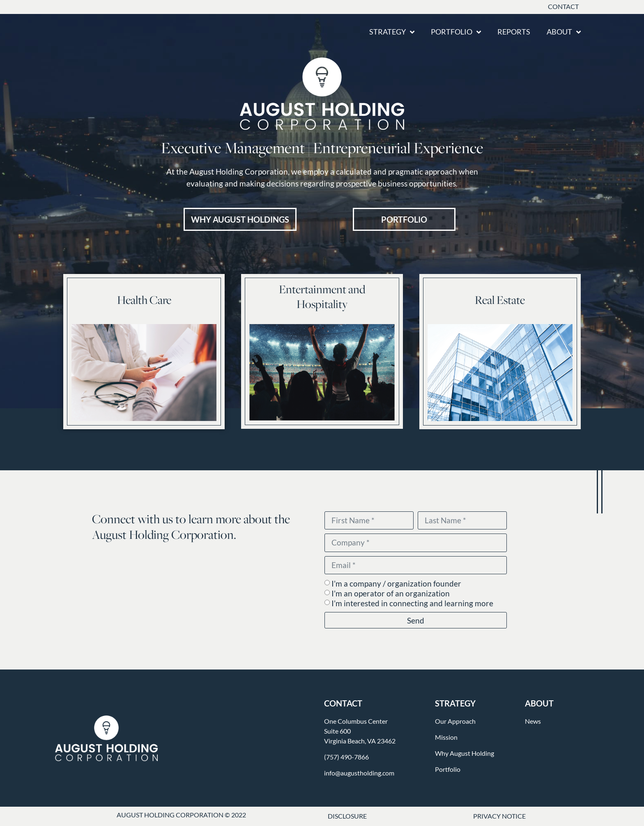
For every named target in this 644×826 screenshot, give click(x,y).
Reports (514, 32)
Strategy (392, 32)
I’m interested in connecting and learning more (412, 604)
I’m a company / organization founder (396, 584)
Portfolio (456, 32)
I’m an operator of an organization (391, 594)
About (564, 32)
